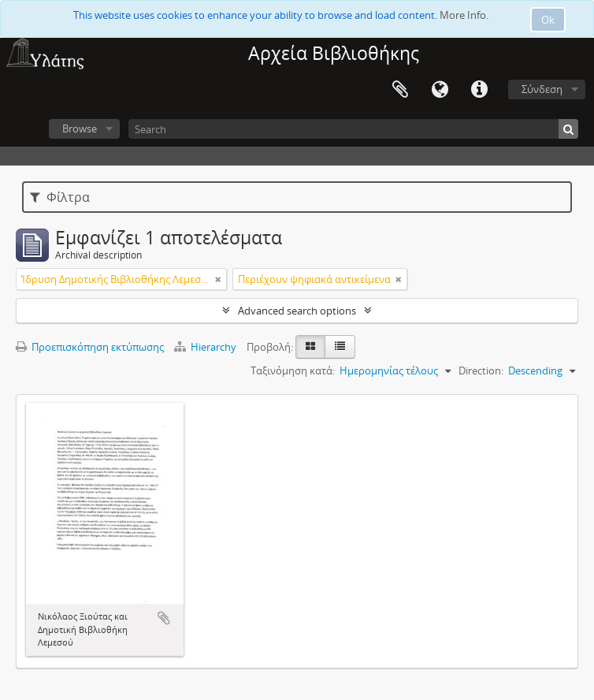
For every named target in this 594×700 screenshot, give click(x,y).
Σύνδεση (542, 89)
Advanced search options (297, 311)
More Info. (464, 15)
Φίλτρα (60, 197)
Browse (80, 128)
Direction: (481, 370)
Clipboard (400, 90)
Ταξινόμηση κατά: (293, 370)
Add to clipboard (164, 618)
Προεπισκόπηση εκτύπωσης (90, 347)
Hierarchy (206, 347)
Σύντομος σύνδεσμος (479, 90)
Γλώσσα (440, 90)
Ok (548, 20)
